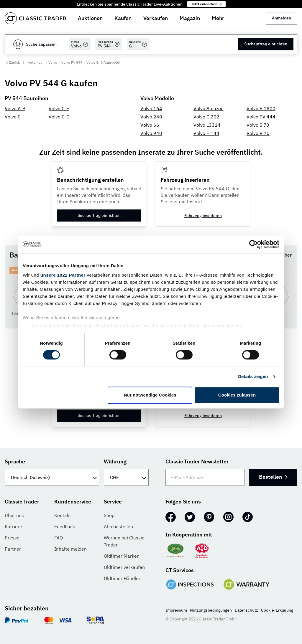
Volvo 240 (151, 117)
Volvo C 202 (206, 117)
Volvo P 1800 (261, 108)
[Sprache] (52, 477)
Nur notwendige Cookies (150, 395)
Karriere (13, 526)
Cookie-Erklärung (277, 610)
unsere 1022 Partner (63, 275)
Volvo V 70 (258, 133)
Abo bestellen (118, 526)
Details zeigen (253, 376)
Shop (109, 515)
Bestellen (273, 477)
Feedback (65, 526)
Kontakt (63, 515)
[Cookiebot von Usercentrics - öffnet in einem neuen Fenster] (253, 244)
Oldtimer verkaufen (124, 567)
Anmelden (282, 18)
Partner (13, 549)
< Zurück (13, 62)
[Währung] (126, 477)
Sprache (15, 461)
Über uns (14, 515)
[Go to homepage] (35, 18)
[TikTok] (248, 517)
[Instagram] (228, 517)
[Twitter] (190, 517)
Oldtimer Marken (122, 556)
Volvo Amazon (209, 108)
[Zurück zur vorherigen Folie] (15, 295)
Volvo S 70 (258, 125)
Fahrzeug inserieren (203, 216)
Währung (115, 461)
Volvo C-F (59, 108)
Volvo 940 (151, 133)
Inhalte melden (70, 549)
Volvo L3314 (207, 125)
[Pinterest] (209, 517)
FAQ (59, 538)
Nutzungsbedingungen (211, 610)
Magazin (190, 18)
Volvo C (13, 117)
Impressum (176, 610)
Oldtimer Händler (122, 578)
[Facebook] (171, 517)
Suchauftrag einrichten (266, 44)
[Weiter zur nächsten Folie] (287, 295)
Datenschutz (246, 610)
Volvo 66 (150, 125)
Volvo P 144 (206, 133)
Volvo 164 (151, 108)
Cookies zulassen (237, 395)
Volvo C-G (59, 117)
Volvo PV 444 (261, 117)
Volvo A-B (15, 108)
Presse (12, 538)
